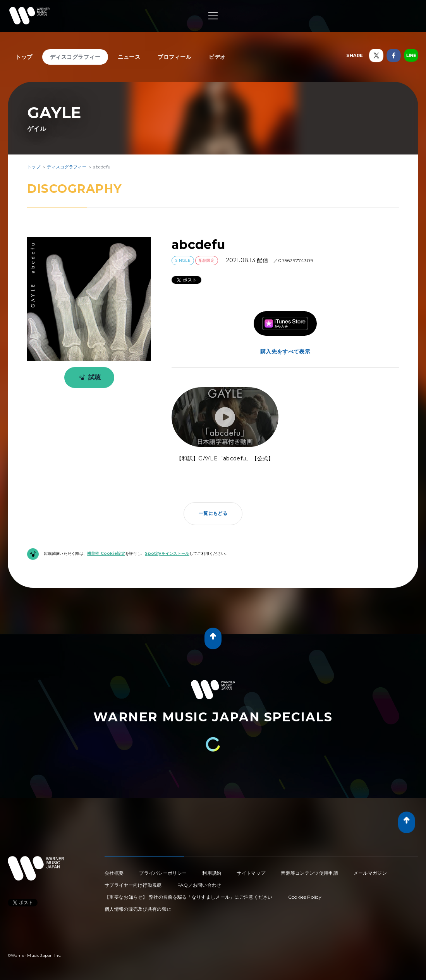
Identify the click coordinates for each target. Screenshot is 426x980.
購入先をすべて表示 (285, 352)
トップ (24, 57)
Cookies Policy (305, 897)
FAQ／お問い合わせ (199, 885)
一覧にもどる (213, 513)
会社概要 (114, 873)
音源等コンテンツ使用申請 (309, 873)
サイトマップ (251, 873)
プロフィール (174, 57)
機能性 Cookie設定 (106, 554)
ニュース (129, 57)
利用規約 (212, 873)
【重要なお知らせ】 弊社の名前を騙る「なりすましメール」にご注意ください (189, 897)
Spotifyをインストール (167, 554)
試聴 (88, 378)
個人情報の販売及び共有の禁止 (138, 909)
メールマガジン (370, 873)
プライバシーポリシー (163, 873)
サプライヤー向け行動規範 (133, 885)
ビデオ (217, 57)
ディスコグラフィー (75, 57)
